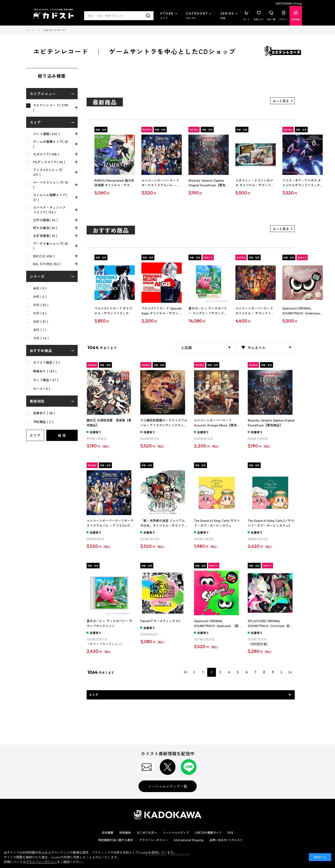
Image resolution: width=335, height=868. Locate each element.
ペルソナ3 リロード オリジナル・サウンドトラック (113, 311)
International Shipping (189, 840)
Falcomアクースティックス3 (160, 621)
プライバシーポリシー (154, 840)
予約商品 (43, 422)
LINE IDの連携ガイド (208, 833)
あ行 (40, 288)
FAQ (230, 833)
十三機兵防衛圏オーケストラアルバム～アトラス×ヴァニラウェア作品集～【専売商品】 (164, 423)
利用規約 (125, 833)
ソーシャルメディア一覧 (168, 786)
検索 (148, 16)
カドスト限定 (47, 362)
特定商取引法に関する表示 (116, 840)
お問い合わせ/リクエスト (226, 840)
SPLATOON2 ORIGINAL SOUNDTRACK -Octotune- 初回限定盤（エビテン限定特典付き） (271, 623)
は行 (41, 321)
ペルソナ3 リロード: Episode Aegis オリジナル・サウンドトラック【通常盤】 (161, 311)
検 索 (62, 435)
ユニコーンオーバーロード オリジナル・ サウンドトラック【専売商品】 (255, 311)
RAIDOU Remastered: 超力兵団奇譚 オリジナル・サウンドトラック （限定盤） (114, 183)
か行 (40, 296)
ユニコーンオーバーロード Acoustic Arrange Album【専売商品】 (217, 423)
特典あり (45, 371)
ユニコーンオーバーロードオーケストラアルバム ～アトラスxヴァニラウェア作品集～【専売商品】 (161, 183)
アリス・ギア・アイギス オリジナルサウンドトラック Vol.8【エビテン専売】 (302, 183)
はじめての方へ (147, 833)
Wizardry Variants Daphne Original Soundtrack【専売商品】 (208, 183)
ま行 (40, 330)
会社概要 (108, 833)
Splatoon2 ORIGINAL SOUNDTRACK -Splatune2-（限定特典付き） (216, 623)
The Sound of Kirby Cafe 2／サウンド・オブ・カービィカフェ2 (271, 523)
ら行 (41, 338)
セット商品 (46, 380)
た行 (40, 313)
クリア (35, 435)
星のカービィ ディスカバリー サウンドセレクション (109, 623)
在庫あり (44, 413)
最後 (290, 672)
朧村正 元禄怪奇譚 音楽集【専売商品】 (109, 423)
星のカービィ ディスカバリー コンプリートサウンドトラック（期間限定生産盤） (208, 311)
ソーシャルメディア (176, 833)
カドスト (53, 14)
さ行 (41, 305)
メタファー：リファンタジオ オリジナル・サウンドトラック (255, 183)
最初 (186, 672)
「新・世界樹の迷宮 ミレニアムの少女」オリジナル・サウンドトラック (164, 523)
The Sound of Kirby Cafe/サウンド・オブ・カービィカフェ (217, 523)
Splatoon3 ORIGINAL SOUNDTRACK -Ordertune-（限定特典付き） (302, 311)
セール (42, 389)
